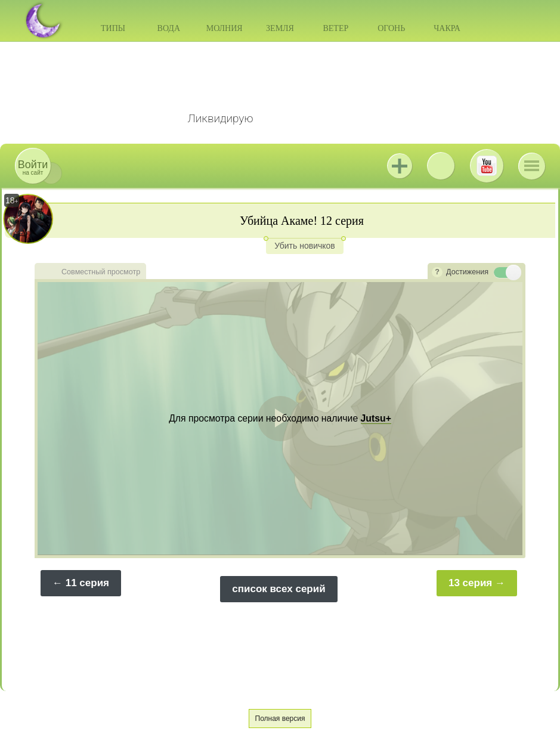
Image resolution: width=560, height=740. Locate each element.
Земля (280, 28)
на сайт (33, 167)
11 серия (87, 583)
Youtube (487, 166)
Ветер (335, 28)
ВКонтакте (441, 166)
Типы (113, 28)
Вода (169, 28)
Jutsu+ (400, 166)
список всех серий (279, 589)
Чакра (447, 28)
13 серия (470, 583)
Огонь (391, 28)
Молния (225, 28)
